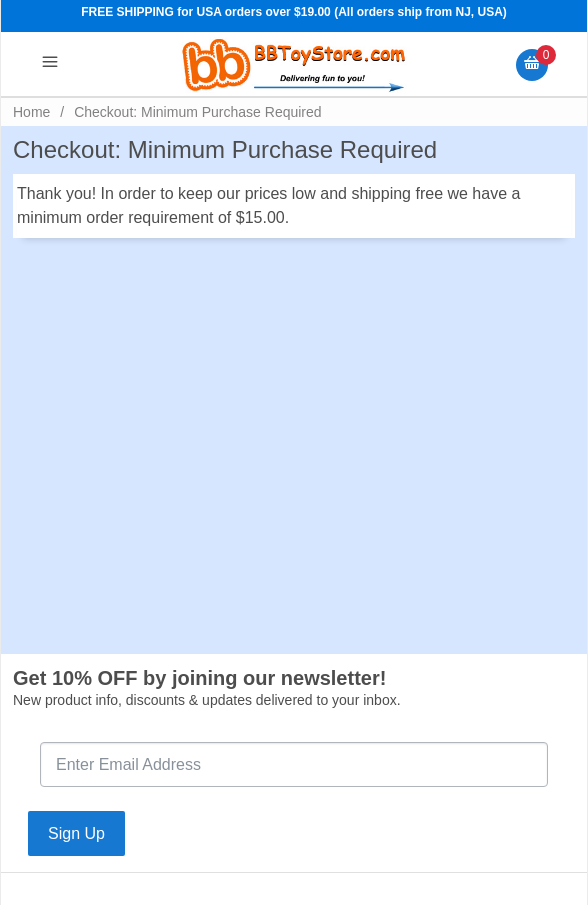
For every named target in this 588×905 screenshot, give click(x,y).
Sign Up (76, 833)
